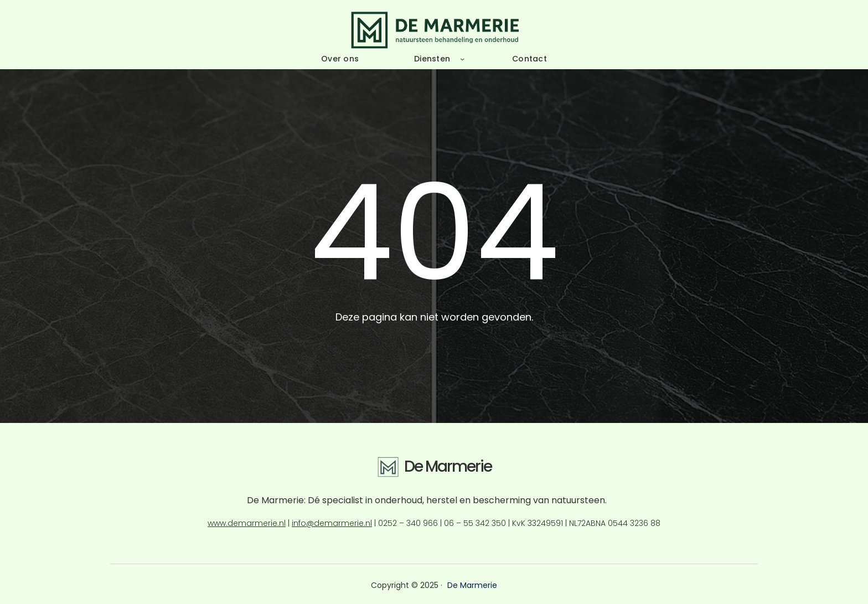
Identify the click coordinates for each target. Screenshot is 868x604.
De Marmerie (448, 466)
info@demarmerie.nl (332, 523)
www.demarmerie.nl (247, 523)
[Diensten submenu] (462, 59)
